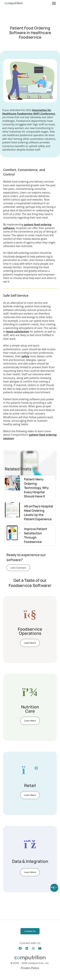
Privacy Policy (30, 968)
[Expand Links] (54, 888)
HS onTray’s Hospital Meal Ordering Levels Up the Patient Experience (39, 512)
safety (25, 356)
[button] (54, 3)
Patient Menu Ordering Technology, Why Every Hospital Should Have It (36, 488)
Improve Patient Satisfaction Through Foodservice (36, 535)
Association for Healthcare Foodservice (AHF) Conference (29, 112)
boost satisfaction (18, 332)
